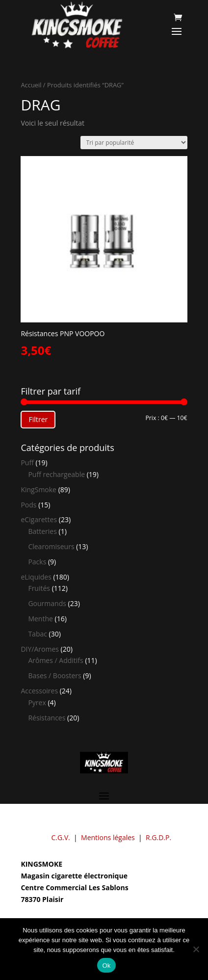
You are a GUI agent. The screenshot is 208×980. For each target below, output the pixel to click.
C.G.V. (60, 837)
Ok (106, 966)
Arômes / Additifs (55, 660)
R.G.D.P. (158, 837)
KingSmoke (39, 490)
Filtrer (38, 419)
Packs (37, 562)
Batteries (42, 531)
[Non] (196, 949)
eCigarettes (39, 519)
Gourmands (47, 603)
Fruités (39, 588)
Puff (27, 463)
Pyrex (37, 702)
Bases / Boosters (54, 675)
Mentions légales (108, 837)
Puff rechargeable (56, 474)
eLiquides (36, 577)
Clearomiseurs (51, 546)
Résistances (47, 718)
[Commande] (134, 143)
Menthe (40, 619)
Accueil (31, 85)
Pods (28, 505)
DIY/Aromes (40, 649)
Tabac (38, 634)
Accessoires (39, 691)
